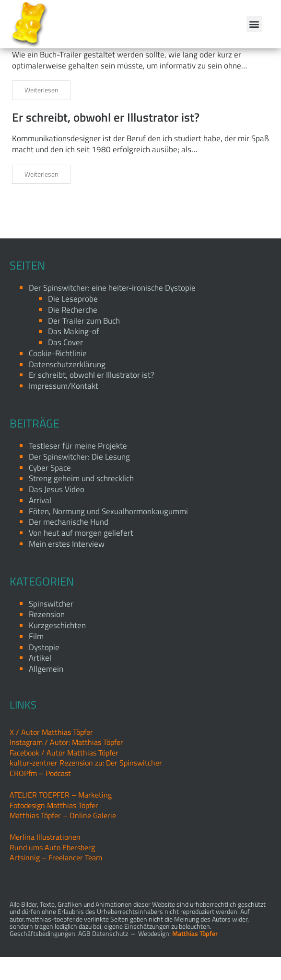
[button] (254, 24)
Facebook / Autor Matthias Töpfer (64, 776)
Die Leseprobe (73, 322)
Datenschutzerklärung (67, 387)
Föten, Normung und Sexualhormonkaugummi (108, 534)
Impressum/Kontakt (64, 409)
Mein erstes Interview (67, 567)
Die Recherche (73, 333)
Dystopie (44, 670)
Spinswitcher (51, 626)
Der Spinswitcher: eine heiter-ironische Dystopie (112, 311)
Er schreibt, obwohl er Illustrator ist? (106, 140)
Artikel (40, 681)
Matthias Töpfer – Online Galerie (63, 838)
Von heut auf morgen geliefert (81, 556)
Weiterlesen (41, 113)
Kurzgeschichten (57, 648)
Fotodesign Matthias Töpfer (54, 828)
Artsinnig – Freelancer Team (56, 880)
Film (36, 659)
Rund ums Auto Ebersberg (52, 870)
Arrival (40, 523)
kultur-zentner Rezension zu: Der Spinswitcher (86, 786)
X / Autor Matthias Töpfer (51, 755)
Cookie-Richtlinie (58, 376)
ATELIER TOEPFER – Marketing (61, 818)
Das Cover (65, 365)
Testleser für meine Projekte (78, 469)
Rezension (47, 637)
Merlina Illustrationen (45, 860)
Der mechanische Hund (69, 545)
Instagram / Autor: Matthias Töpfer (66, 765)
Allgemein (46, 692)
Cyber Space (50, 490)
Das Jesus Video (57, 512)
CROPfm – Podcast (40, 796)
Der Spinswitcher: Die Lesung (79, 480)
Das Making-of (74, 354)
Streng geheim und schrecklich (81, 501)
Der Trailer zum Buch (65, 56)
